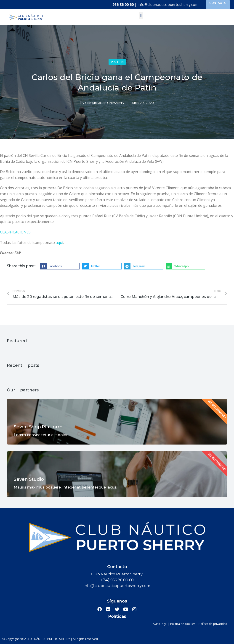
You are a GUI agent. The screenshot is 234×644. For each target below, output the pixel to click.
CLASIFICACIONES (15, 232)
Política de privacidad (213, 624)
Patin (118, 62)
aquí (59, 243)
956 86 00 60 (123, 5)
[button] (141, 15)
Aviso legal (160, 624)
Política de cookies (183, 624)
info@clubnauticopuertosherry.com (168, 5)
